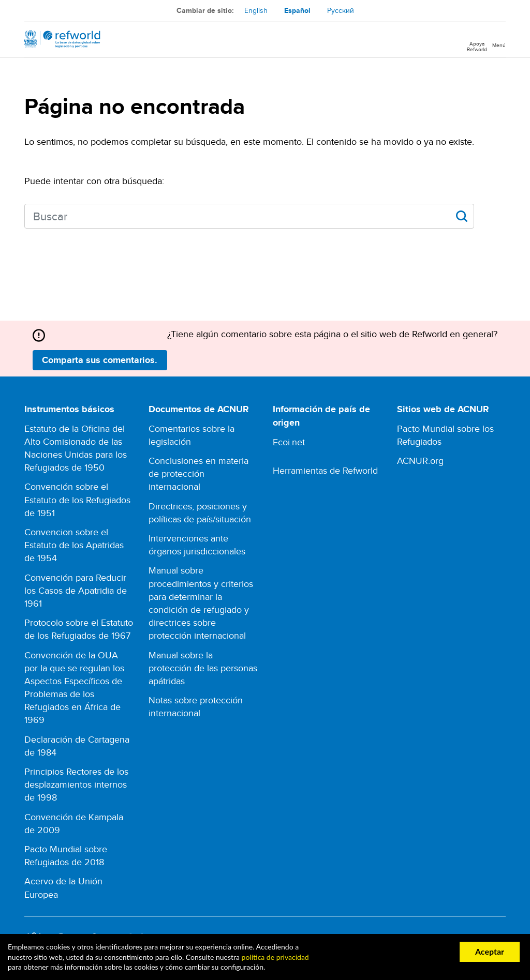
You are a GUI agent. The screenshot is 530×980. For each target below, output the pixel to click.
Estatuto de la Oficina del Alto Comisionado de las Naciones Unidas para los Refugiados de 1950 (76, 448)
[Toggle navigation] (499, 39)
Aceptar (490, 951)
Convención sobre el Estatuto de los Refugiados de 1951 (77, 499)
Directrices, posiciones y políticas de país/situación (200, 512)
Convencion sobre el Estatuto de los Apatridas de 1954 (74, 545)
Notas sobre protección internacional (196, 706)
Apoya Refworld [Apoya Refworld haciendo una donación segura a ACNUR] (477, 46)
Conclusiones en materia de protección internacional (198, 473)
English (256, 10)
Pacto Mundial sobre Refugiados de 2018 (66, 855)
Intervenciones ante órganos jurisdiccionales (197, 545)
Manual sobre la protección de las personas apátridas (203, 668)
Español (297, 10)
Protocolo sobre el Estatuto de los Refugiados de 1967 (79, 629)
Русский (341, 10)
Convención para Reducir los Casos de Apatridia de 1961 (76, 590)
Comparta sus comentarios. (100, 360)
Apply (462, 216)
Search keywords (25, 215)
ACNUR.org (420, 461)
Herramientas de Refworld (325, 470)
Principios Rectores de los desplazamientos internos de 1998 (76, 784)
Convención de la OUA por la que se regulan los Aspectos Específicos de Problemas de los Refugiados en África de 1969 (74, 688)
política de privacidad (275, 957)
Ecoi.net (289, 442)
